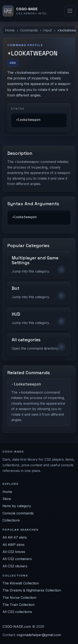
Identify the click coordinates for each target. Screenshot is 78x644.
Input (47, 30)
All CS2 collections (17, 612)
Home (10, 30)
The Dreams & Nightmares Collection (32, 590)
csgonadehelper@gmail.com (39, 635)
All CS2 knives (14, 552)
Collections (11, 520)
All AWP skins (14, 545)
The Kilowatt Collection (21, 583)
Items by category (17, 506)
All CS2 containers (17, 559)
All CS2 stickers (15, 566)
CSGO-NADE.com (17, 626)
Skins (7, 499)
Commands (29, 30)
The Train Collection (19, 605)
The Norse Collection (19, 598)
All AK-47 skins (15, 537)
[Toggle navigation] (70, 11)
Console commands (18, 513)
